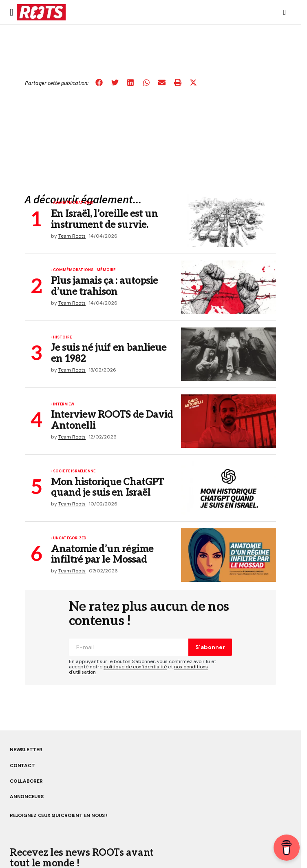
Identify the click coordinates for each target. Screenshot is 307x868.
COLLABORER (26, 781)
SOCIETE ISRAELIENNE (74, 472)
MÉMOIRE (106, 270)
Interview (64, 405)
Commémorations (73, 203)
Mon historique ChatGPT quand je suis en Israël (107, 488)
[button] (12, 12)
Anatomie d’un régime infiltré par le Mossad (102, 555)
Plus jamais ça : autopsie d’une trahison (104, 286)
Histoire (62, 338)
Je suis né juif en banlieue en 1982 (109, 353)
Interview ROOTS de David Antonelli (112, 420)
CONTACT (22, 766)
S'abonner (210, 647)
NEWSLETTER (26, 750)
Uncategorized (70, 539)
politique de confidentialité (135, 667)
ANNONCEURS (27, 797)
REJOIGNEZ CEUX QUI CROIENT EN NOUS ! (59, 815)
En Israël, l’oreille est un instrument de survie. (104, 219)
